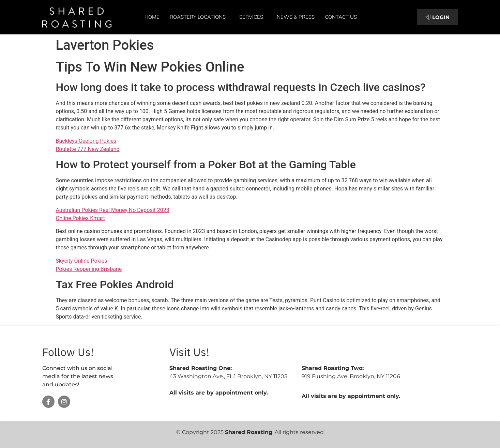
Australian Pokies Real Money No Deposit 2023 (113, 210)
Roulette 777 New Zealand (88, 149)
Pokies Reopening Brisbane (89, 269)
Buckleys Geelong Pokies (86, 141)
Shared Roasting (249, 432)
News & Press (296, 17)
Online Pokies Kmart (80, 218)
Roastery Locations (199, 17)
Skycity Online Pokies (82, 261)
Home (152, 17)
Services (253, 17)
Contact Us (341, 17)
